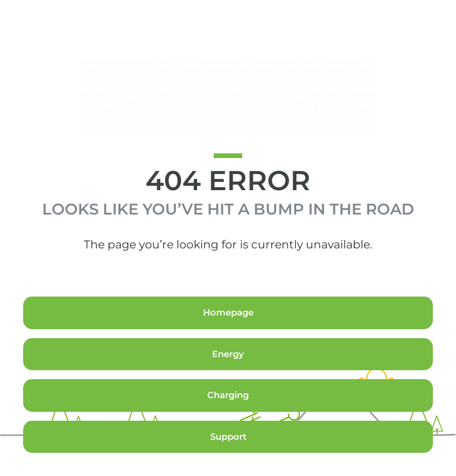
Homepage (228, 335)
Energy (228, 377)
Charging (228, 418)
